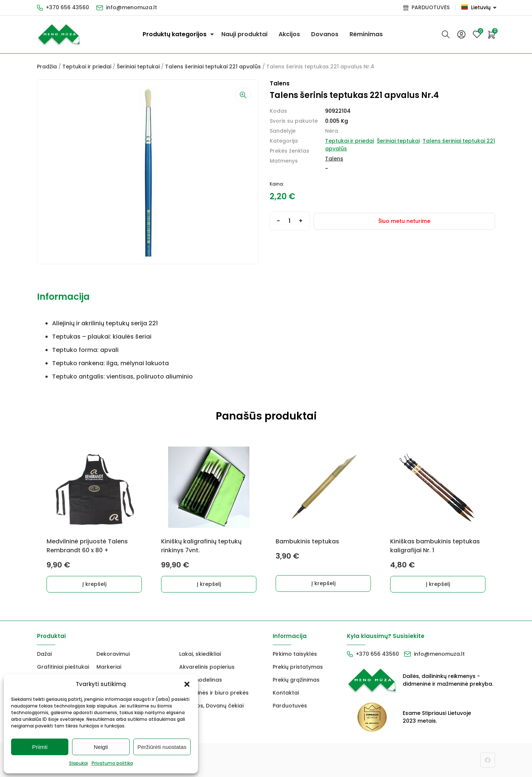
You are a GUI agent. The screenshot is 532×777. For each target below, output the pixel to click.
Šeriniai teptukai (138, 67)
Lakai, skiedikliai (200, 654)
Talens (334, 159)
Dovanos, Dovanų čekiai (211, 706)
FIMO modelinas (201, 680)
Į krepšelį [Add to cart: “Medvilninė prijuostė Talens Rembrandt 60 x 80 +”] (94, 584)
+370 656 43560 (67, 7)
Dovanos (325, 34)
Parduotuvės (290, 706)
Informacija (63, 297)
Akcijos (289, 34)
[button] (187, 684)
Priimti (40, 747)
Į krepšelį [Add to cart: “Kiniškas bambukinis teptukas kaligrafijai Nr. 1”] (438, 584)
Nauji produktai (244, 34)
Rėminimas (366, 34)
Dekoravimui (113, 654)
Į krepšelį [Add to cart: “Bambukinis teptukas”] (323, 583)
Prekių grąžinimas (296, 680)
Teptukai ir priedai (87, 67)
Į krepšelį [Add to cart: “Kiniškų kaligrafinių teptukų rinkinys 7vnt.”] (209, 584)
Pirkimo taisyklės (295, 654)
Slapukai (79, 763)
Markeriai (109, 667)
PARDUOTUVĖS (431, 7)
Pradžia (47, 67)
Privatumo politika (112, 763)
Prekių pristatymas (298, 667)
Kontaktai (286, 693)
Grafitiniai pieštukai (63, 667)
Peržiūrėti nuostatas (162, 747)
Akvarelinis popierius (207, 667)
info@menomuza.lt (132, 7)
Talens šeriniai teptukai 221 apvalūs (213, 67)
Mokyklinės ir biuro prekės (214, 693)
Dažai (44, 654)
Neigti (101, 747)
